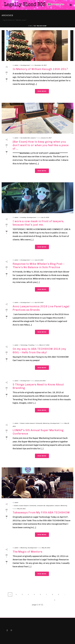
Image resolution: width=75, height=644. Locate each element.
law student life (25, 138)
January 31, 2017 (46, 138)
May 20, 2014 (46, 548)
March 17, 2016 (44, 345)
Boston (23, 423)
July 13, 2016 (45, 217)
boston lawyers (30, 423)
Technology (24, 345)
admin (16, 65)
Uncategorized (25, 65)
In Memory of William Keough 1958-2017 (40, 69)
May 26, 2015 (21, 509)
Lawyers (33, 138)
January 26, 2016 (40, 381)
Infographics (50, 506)
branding (23, 217)
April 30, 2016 (39, 302)
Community (39, 423)
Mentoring (46, 423)
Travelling (31, 345)
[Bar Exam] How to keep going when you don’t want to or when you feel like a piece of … (41, 145)
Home (30, 26)
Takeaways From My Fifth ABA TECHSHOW (41, 512)
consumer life (41, 506)
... (65, 594)
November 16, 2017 (41, 65)
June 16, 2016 (39, 260)
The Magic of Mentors (27, 552)
